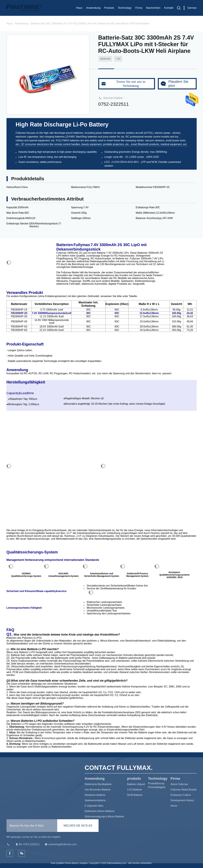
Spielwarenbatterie (95, 800)
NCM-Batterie (135, 795)
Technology (125, 8)
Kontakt (169, 8)
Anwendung (93, 8)
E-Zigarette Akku (94, 806)
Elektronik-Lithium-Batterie (100, 811)
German (192, 8)
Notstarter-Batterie (95, 795)
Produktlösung (156, 783)
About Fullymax (179, 784)
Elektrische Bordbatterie (98, 784)
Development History (182, 800)
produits (109, 8)
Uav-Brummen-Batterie (98, 790)
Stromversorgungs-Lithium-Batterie (104, 816)
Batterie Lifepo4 (136, 784)
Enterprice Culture (181, 795)
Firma (139, 8)
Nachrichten (153, 8)
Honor (174, 806)
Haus (79, 8)
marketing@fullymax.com (61, 844)
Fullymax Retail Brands (184, 790)
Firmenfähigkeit (157, 787)
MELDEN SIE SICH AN (78, 826)
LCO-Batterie (134, 790)
